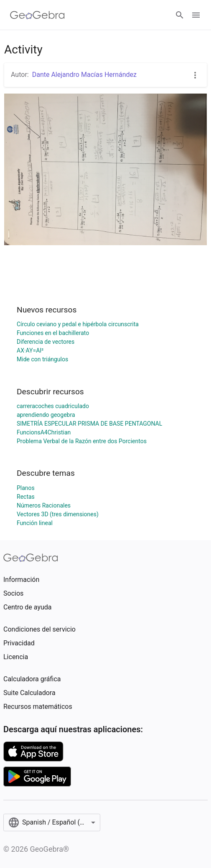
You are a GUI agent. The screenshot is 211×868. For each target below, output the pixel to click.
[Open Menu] (196, 15)
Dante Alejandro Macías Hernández (84, 75)
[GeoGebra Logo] (37, 15)
